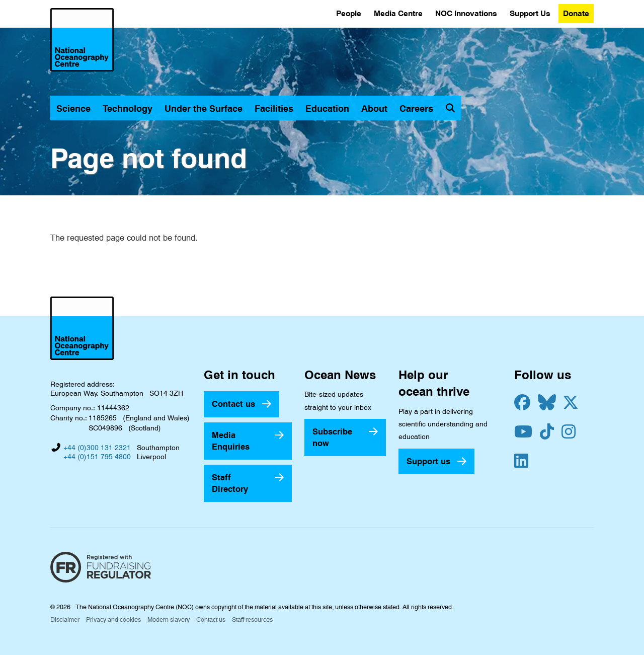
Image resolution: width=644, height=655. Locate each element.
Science (73, 108)
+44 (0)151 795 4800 (97, 457)
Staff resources (252, 620)
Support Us (530, 13)
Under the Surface (204, 108)
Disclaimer (65, 620)
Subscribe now (332, 437)
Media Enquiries (231, 441)
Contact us (233, 404)
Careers (416, 108)
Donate (576, 13)
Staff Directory (230, 483)
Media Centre (398, 13)
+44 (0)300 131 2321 (97, 448)
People (349, 13)
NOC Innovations (466, 13)
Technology (128, 108)
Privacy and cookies (113, 620)
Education (327, 108)
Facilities (274, 108)
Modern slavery (169, 620)
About (374, 108)
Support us (428, 461)
